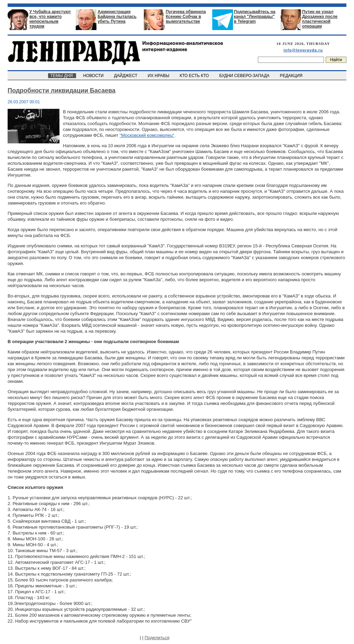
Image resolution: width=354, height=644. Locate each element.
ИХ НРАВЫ (159, 76)
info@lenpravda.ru (303, 50)
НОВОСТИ (94, 76)
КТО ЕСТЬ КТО (195, 76)
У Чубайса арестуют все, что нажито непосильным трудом (50, 19)
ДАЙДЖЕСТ (126, 76)
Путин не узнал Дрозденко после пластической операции (320, 19)
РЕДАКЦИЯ (292, 76)
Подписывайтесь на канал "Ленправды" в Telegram (255, 17)
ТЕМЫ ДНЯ (62, 76)
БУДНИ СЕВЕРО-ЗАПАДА (245, 76)
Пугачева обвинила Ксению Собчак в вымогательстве (186, 17)
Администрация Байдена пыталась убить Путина (117, 17)
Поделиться (157, 638)
